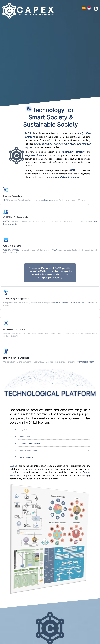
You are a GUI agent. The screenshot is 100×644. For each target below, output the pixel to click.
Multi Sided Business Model (16, 217)
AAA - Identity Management (16, 299)
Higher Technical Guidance (16, 358)
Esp (84, 8)
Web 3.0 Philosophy (12, 246)
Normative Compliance (14, 329)
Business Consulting (12, 196)
